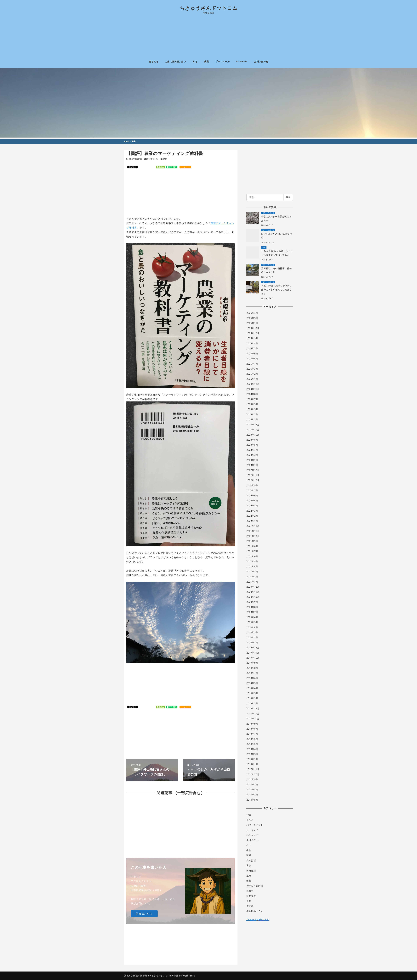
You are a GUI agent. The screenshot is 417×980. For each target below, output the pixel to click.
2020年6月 (252, 617)
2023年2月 (252, 460)
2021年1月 (252, 582)
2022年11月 (253, 475)
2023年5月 (252, 445)
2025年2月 (252, 374)
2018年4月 (252, 749)
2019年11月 (253, 653)
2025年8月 (252, 343)
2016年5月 (252, 800)
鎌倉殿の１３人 (255, 911)
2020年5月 (252, 622)
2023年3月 (252, 455)
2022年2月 (252, 516)
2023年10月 (253, 435)
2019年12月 (253, 648)
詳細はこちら (144, 914)
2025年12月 (253, 328)
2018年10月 (253, 719)
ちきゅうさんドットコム (209, 8)
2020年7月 (252, 612)
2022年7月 (252, 490)
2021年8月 (252, 546)
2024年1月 (252, 419)
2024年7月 (252, 399)
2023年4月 (252, 450)
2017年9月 (252, 779)
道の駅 (250, 906)
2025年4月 (252, 364)
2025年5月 (252, 359)
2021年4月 (252, 566)
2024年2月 (252, 414)
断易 (249, 855)
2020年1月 (252, 643)
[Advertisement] (208, 35)
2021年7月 (252, 551)
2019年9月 (252, 663)
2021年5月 (252, 561)
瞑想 (249, 881)
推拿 (249, 850)
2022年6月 (252, 496)
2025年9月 (252, 338)
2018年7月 (252, 734)
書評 (249, 865)
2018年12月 (253, 708)
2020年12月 (253, 587)
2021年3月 (252, 572)
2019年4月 (252, 688)
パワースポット (255, 825)
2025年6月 (252, 354)
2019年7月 (252, 673)
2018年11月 (253, 714)
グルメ (250, 820)
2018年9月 (252, 724)
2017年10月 (253, 774)
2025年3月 (252, 369)
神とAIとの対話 (255, 886)
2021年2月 (252, 577)
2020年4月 (252, 627)
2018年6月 (252, 739)
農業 (165, 159)
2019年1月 (252, 703)
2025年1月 (252, 379)
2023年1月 (252, 465)
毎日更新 (251, 871)
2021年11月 (253, 531)
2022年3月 (252, 511)
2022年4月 (252, 506)
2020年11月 (253, 592)
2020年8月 (252, 607)
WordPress (189, 976)
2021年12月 (253, 526)
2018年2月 (252, 759)
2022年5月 (252, 501)
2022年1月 (252, 521)
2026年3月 (252, 318)
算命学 (250, 891)
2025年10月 (253, 333)
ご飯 (249, 815)
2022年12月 (253, 470)
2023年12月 (253, 425)
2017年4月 (252, 790)
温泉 (249, 876)
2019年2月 (252, 698)
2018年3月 (252, 754)
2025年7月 (252, 348)
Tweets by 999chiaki (258, 919)
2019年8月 (252, 668)
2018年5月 (252, 744)
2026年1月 (252, 323)
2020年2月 (252, 637)
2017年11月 (253, 769)
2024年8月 (252, 394)
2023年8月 (252, 440)
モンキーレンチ (160, 976)
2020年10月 (253, 597)
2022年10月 (253, 480)
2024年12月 (253, 384)
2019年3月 (252, 693)
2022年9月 (252, 485)
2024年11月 (253, 389)
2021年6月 (252, 556)
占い (249, 845)
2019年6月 (252, 678)
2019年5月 (252, 683)
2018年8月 (252, 729)
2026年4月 (252, 313)
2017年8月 (252, 785)
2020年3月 (252, 632)
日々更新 (251, 860)
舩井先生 (251, 896)
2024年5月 (252, 404)
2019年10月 (253, 658)
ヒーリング (252, 830)
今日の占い (252, 840)
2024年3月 (252, 409)
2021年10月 (253, 536)
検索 (288, 197)
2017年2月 (252, 795)
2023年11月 (253, 430)
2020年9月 (252, 602)
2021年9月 (252, 541)
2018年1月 (252, 764)
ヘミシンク (252, 835)
